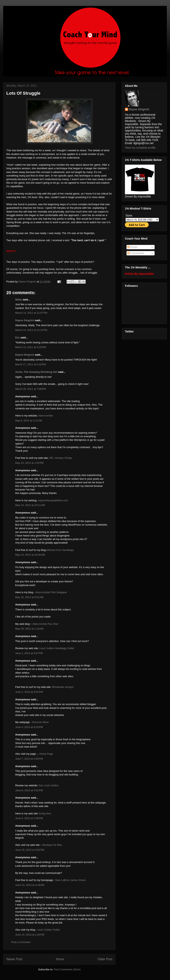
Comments (136, 253)
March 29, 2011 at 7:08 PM (31, 389)
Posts (132, 247)
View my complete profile (140, 148)
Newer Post (14, 959)
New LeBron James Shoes (71, 880)
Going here (45, 813)
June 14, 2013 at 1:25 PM (30, 935)
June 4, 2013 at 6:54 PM (29, 727)
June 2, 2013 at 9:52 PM (29, 692)
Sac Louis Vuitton (49, 785)
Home (60, 959)
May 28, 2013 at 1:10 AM (29, 629)
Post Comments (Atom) (67, 969)
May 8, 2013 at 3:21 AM (29, 421)
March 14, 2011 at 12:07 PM (31, 313)
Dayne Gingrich (28, 282)
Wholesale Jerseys (63, 687)
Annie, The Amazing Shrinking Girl (36, 372)
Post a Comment (21, 942)
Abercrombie (45, 416)
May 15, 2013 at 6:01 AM (29, 597)
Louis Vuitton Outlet (49, 930)
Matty (19, 300)
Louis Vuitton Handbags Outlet (57, 648)
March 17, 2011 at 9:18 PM (31, 364)
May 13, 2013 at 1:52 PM (29, 463)
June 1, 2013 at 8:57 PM (29, 653)
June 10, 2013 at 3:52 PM (30, 850)
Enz (17, 338)
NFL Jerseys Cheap (60, 458)
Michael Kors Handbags (60, 550)
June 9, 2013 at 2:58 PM (29, 818)
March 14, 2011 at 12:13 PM (31, 330)
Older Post (105, 959)
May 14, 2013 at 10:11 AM (30, 505)
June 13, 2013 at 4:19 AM (30, 885)
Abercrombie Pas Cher (45, 624)
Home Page (46, 754)
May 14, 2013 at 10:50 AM (30, 555)
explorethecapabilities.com (53, 500)
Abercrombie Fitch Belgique (51, 592)
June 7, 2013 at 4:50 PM (29, 759)
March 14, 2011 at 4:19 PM (31, 347)
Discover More (40, 722)
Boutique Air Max (52, 845)
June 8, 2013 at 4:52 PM (29, 790)
